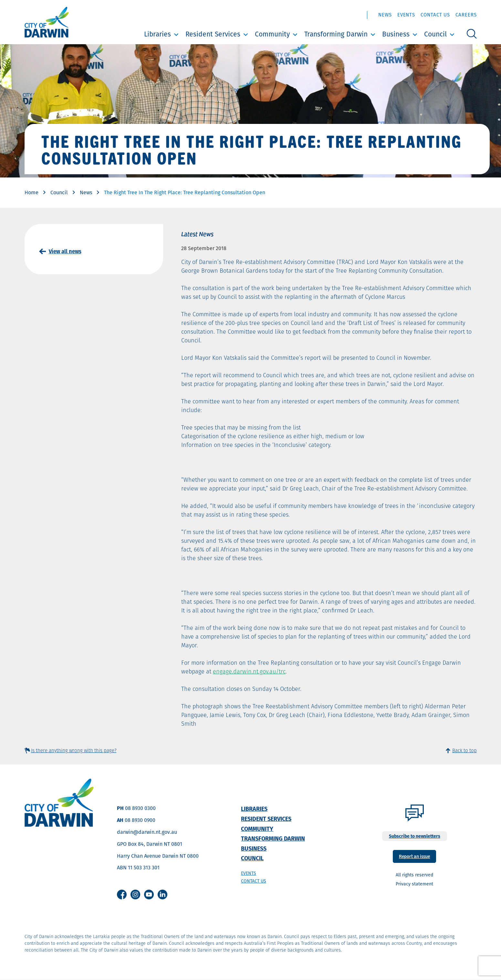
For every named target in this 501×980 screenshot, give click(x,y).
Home (31, 192)
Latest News (197, 234)
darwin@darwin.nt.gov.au (147, 832)
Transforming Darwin (336, 34)
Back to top (464, 750)
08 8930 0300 (140, 808)
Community (272, 34)
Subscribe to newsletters (415, 836)
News (385, 15)
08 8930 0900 (140, 820)
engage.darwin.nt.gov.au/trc (249, 671)
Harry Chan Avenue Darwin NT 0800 (158, 856)
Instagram (135, 894)
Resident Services (213, 34)
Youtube (149, 894)
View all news (65, 251)
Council (435, 34)
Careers (466, 15)
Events (406, 15)
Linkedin (162, 894)
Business (396, 34)
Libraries (157, 34)
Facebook (122, 894)
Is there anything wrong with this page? (74, 750)
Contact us (254, 881)
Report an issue (414, 856)
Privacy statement (414, 884)
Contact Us (435, 15)
